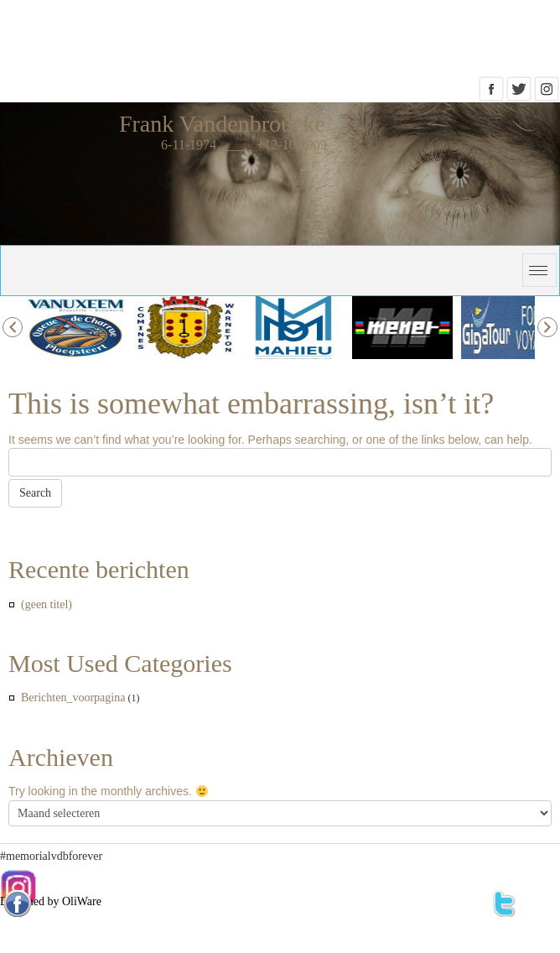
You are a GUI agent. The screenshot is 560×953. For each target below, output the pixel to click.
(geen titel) (47, 604)
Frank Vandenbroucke (222, 124)
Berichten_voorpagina (73, 698)
